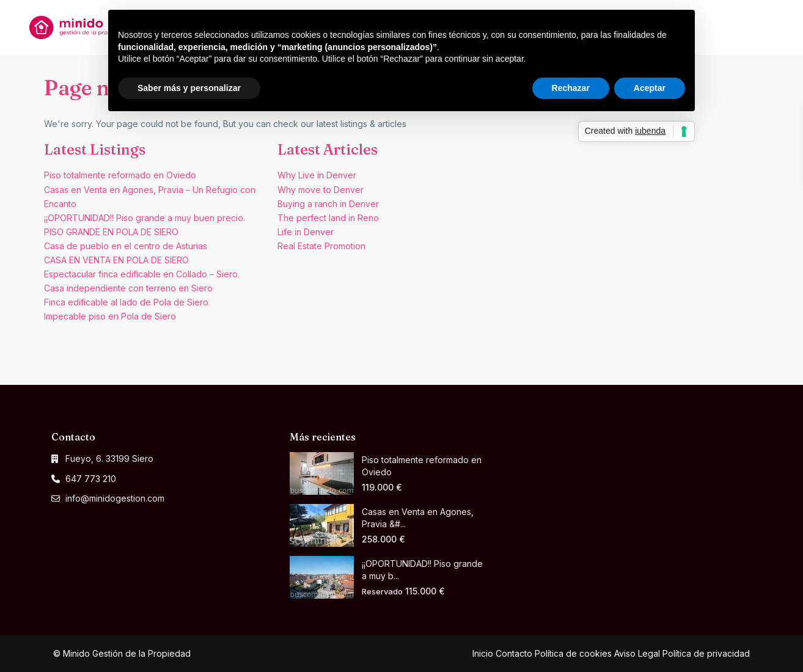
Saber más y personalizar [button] (189, 88)
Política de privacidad (706, 653)
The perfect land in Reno (328, 218)
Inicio (483, 653)
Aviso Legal (637, 653)
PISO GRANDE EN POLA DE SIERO (111, 232)
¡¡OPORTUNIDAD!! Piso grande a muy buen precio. (145, 218)
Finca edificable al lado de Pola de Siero (126, 302)
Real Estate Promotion (321, 246)
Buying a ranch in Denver (328, 204)
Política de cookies (573, 653)
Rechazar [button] (571, 88)
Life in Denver (306, 232)
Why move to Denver (321, 190)
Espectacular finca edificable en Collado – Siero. (142, 274)
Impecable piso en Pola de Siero (110, 316)
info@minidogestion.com (115, 498)
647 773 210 (91, 479)
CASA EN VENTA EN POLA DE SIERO (116, 260)
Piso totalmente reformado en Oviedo (120, 175)
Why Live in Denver (317, 175)
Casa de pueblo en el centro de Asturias (126, 246)
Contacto (514, 653)
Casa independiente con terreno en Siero (128, 288)
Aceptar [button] (650, 88)
